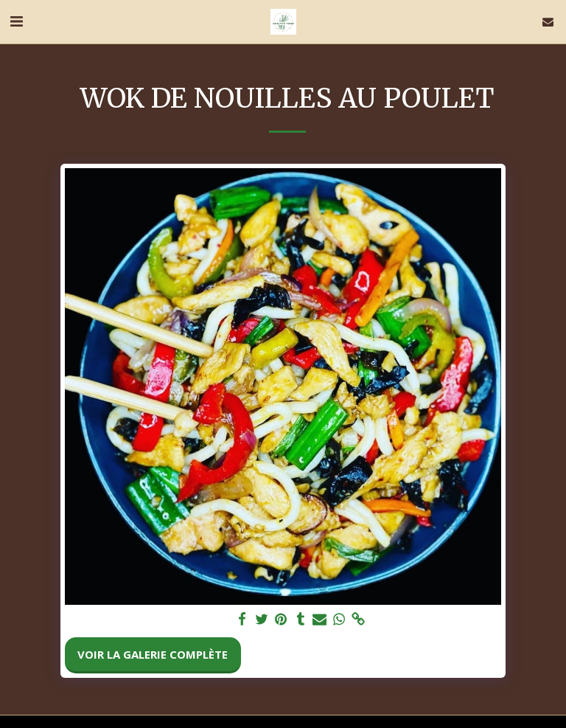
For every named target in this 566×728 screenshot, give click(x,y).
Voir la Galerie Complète (153, 654)
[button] (16, 21)
